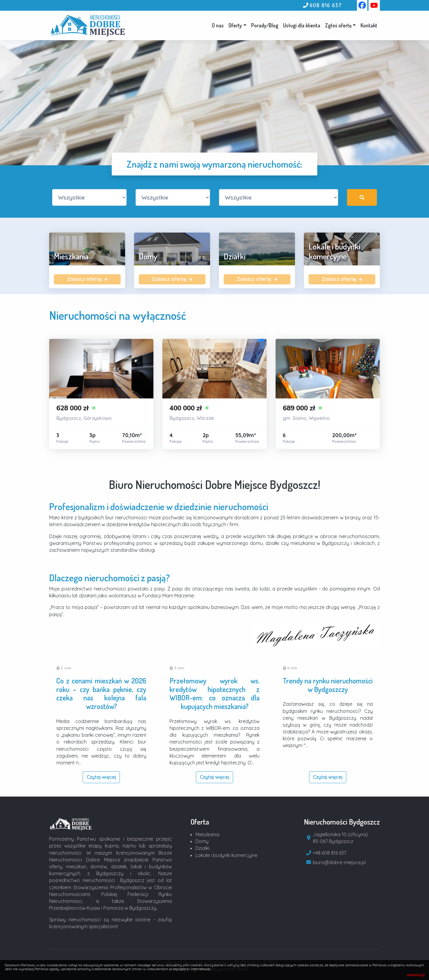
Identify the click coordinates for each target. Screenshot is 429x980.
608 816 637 (325, 5)
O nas (218, 25)
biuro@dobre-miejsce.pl (339, 862)
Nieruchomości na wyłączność (118, 315)
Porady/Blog (265, 25)
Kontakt (369, 25)
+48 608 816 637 (329, 853)
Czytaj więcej (101, 777)
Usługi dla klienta (302, 25)
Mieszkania (207, 834)
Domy (202, 841)
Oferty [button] (235, 25)
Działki (202, 848)
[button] (340, 25)
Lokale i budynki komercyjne (226, 855)
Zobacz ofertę (87, 279)
